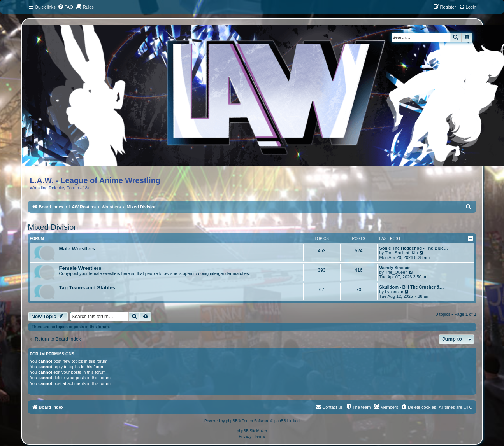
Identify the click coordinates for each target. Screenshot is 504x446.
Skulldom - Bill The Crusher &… (412, 287)
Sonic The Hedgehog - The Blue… (414, 248)
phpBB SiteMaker (252, 431)
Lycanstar (394, 292)
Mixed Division (53, 227)
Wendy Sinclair (395, 268)
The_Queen (396, 272)
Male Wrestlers (77, 249)
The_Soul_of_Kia (401, 253)
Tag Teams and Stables (87, 288)
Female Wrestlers (80, 268)
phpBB (232, 421)
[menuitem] (65, 7)
